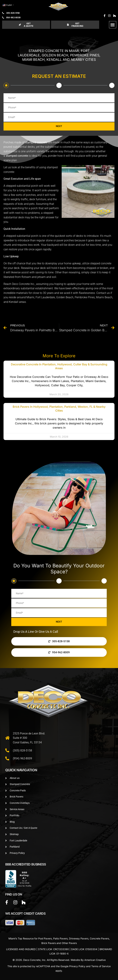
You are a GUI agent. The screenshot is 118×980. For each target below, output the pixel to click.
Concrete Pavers (99, 938)
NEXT (59, 126)
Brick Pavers (49, 943)
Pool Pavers (45, 938)
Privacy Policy (77, 966)
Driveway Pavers (79, 938)
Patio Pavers (60, 938)
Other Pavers (69, 943)
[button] (113, 25)
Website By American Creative (88, 960)
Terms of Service (101, 966)
